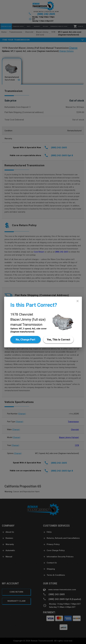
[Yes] (58, 340)
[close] (78, 301)
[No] (26, 340)
